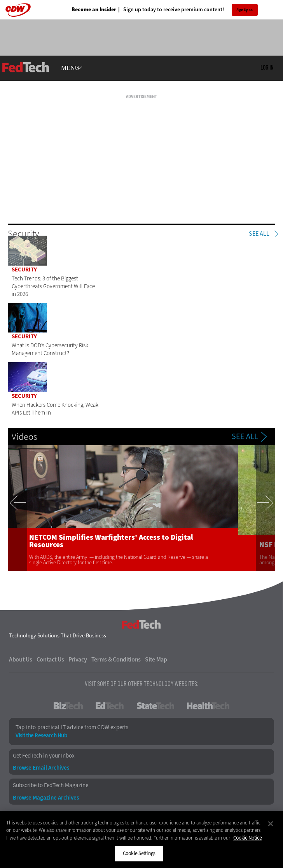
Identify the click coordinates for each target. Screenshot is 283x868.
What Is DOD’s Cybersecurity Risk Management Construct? (50, 349)
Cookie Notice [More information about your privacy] (247, 838)
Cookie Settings (139, 853)
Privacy (78, 660)
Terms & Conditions (116, 660)
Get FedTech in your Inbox (44, 756)
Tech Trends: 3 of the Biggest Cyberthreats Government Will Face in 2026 (53, 286)
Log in (267, 67)
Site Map (156, 660)
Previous (17, 508)
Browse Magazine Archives (46, 798)
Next (266, 508)
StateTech (155, 706)
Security (24, 269)
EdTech (110, 706)
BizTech (68, 706)
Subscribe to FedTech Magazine (51, 785)
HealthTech (208, 706)
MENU (70, 68)
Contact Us (50, 660)
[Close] (271, 824)
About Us (21, 660)
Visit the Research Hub (41, 736)
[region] (141, 840)
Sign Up (242, 10)
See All (259, 234)
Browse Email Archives (41, 768)
